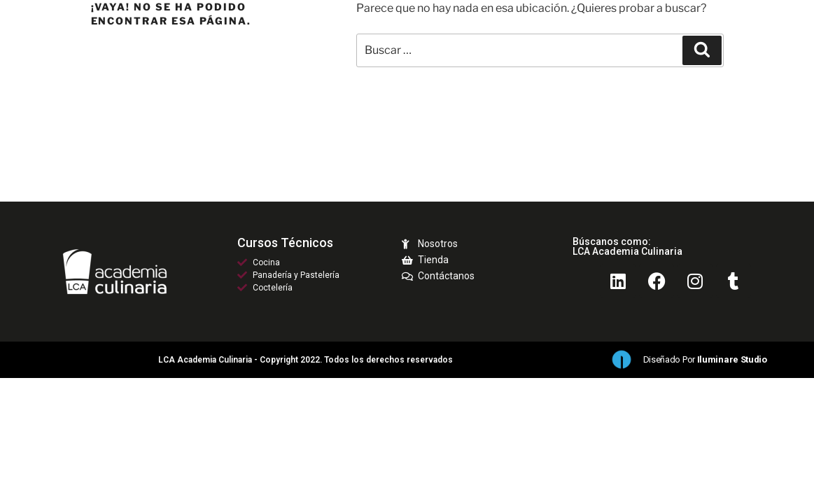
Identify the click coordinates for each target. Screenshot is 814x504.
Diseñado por (705, 359)
